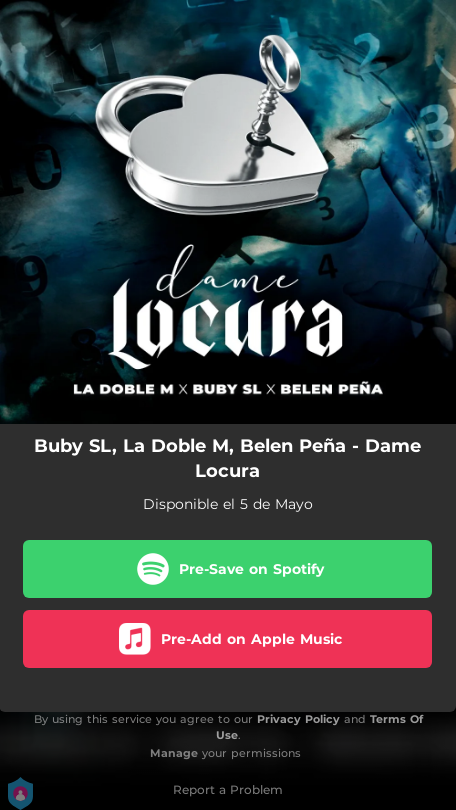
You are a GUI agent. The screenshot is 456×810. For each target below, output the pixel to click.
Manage (174, 753)
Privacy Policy (298, 719)
